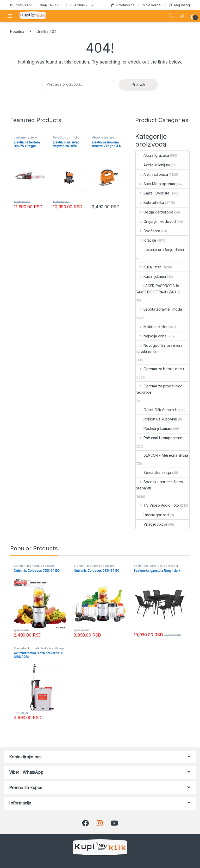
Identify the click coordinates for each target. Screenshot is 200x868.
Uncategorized (152, 515)
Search (171, 16)
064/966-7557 (82, 5)
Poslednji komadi (154, 428)
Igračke (146, 240)
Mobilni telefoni (152, 327)
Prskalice (47, 648)
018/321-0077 (21, 5)
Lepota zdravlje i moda (159, 309)
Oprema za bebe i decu (160, 369)
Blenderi (20, 566)
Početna (17, 31)
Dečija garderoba (154, 212)
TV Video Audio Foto (157, 505)
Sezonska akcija (153, 472)
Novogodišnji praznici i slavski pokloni (159, 348)
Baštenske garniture (148, 566)
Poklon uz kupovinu (156, 419)
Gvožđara (148, 231)
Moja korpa (152, 5)
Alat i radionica (152, 174)
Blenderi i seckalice (41, 566)
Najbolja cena (151, 336)
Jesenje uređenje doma (160, 250)
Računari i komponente (159, 438)
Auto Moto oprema (155, 184)
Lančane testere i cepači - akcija (26, 139)
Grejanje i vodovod (156, 221)
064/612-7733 (51, 5)
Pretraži (138, 84)
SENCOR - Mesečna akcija (162, 455)
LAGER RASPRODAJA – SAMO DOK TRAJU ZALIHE (159, 289)
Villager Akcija (151, 524)
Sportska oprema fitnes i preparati (160, 485)
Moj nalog (179, 5)
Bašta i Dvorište (153, 193)
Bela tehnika (150, 202)
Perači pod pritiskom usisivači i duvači (68, 139)
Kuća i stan (149, 267)
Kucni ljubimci (151, 276)
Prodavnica (123, 5)
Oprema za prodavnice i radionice (160, 389)
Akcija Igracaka (152, 155)
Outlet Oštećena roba (158, 410)
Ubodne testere (103, 137)
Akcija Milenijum (153, 165)
